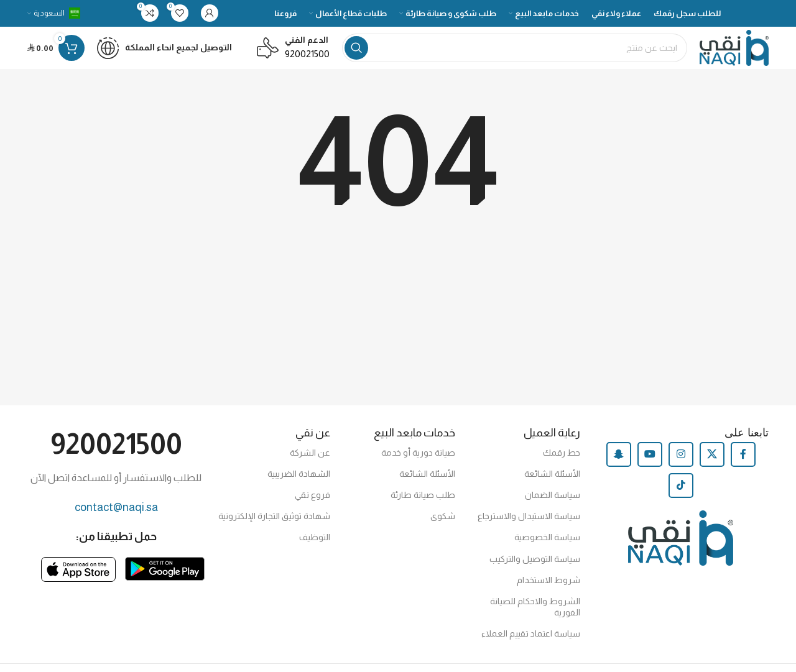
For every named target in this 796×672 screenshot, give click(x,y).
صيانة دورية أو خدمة (418, 462)
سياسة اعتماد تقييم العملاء (531, 643)
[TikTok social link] (681, 495)
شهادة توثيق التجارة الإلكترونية (274, 526)
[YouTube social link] (650, 464)
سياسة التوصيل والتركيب (535, 568)
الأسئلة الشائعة (552, 483)
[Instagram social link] (681, 464)
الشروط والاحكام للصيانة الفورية (535, 617)
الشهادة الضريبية (299, 483)
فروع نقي (312, 505)
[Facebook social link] (743, 464)
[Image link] (165, 577)
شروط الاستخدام (548, 589)
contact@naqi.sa (116, 517)
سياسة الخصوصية (547, 547)
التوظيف (315, 547)
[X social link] (712, 464)
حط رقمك (562, 462)
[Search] (508, 54)
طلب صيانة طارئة (423, 505)
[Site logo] (727, 53)
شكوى (443, 526)
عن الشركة (310, 462)
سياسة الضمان (553, 505)
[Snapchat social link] (619, 464)
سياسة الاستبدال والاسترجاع (529, 526)
